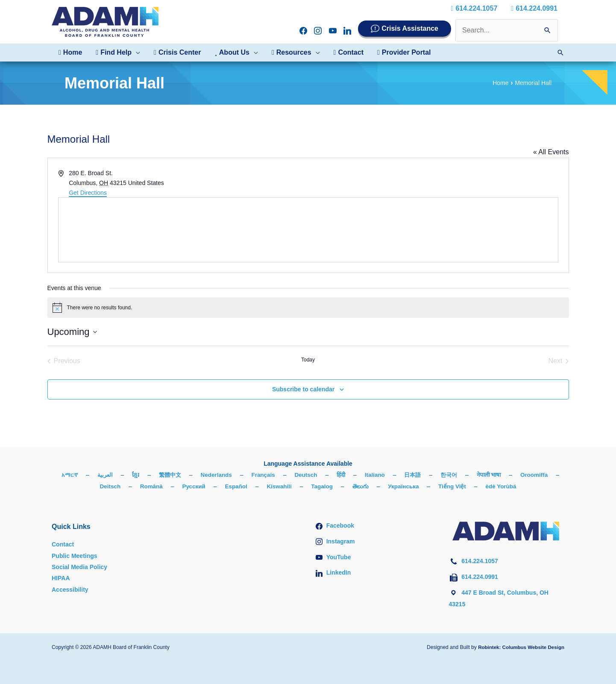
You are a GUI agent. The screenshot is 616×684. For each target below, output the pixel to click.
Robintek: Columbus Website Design (519, 647)
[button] (118, 53)
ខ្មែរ (154, 475)
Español (258, 486)
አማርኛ (87, 475)
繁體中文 (190, 475)
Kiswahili (303, 486)
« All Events (551, 152)
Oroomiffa (86, 486)
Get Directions (88, 193)
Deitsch (130, 486)
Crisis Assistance (410, 28)
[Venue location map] (308, 230)
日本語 (438, 475)
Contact (63, 544)
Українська (429, 486)
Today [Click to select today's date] (308, 360)
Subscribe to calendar (303, 389)
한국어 (476, 475)
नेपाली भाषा (518, 475)
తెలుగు (386, 486)
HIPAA (61, 578)
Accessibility (70, 590)
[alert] (308, 308)
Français (285, 475)
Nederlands (237, 475)
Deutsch (329, 475)
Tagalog (347, 486)
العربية (123, 475)
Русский (216, 486)
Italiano (400, 475)
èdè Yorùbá (529, 486)
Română (172, 486)
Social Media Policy (79, 567)
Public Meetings (75, 555)
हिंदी (365, 475)
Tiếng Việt (479, 486)
